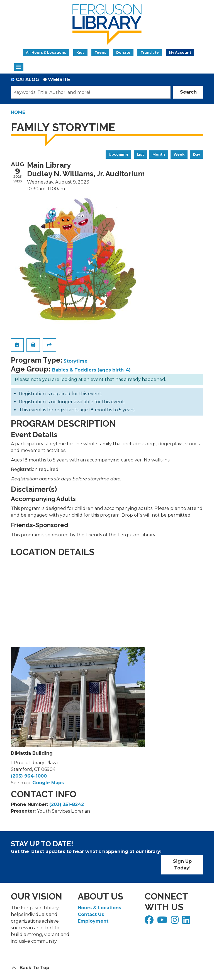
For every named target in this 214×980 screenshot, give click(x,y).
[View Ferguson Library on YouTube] (163, 922)
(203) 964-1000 (29, 776)
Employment (93, 921)
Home (18, 112)
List (140, 154)
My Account (180, 52)
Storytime (76, 361)
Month (159, 154)
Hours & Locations (99, 908)
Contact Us (91, 914)
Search (188, 92)
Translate (150, 52)
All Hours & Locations (46, 52)
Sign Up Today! (182, 865)
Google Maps (48, 783)
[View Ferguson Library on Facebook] (150, 922)
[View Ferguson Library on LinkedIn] (187, 922)
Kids (80, 52)
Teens (100, 52)
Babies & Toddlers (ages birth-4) (91, 370)
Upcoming (118, 154)
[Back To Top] (107, 968)
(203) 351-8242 (67, 804)
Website (59, 80)
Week (179, 154)
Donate (123, 52)
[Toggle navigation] (19, 67)
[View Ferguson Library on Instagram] (175, 922)
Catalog (27, 80)
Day (197, 154)
